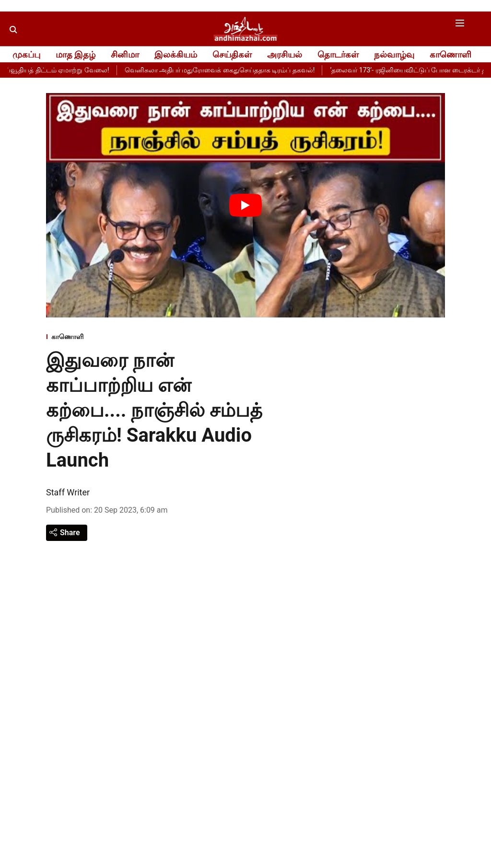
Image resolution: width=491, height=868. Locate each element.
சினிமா (125, 54)
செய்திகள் (232, 54)
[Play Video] (245, 205)
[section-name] (160, 337)
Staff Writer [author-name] (68, 492)
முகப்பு (26, 54)
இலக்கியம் (176, 54)
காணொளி (450, 54)
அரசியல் (285, 54)
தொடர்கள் (338, 54)
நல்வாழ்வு (394, 54)
